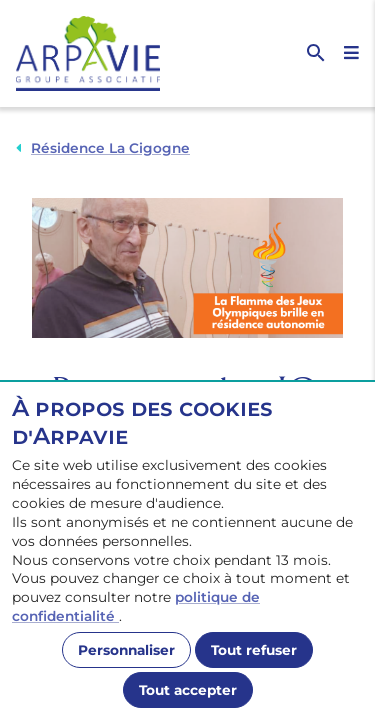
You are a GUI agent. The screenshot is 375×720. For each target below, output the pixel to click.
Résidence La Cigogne (110, 148)
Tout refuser (254, 650)
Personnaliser (126, 650)
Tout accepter (188, 690)
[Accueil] (102, 53)
